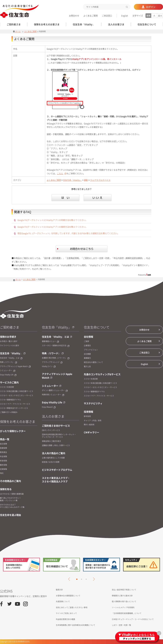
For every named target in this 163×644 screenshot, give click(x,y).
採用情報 (88, 412)
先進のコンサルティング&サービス (102, 374)
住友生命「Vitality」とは (11, 358)
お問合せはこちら (82, 249)
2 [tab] (81, 579)
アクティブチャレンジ (52, 362)
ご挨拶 (86, 341)
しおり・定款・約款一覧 (121, 625)
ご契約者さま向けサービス (56, 426)
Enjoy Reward (49, 407)
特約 (2, 473)
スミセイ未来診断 (7, 387)
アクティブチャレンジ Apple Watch (15, 366)
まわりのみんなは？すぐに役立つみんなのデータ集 (12, 506)
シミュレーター (8, 370)
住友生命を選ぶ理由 (10, 515)
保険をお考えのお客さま (18, 421)
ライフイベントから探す (10, 346)
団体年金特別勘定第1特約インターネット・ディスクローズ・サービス (59, 436)
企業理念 (87, 346)
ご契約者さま (10, 327)
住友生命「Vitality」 (72, 180)
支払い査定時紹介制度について (124, 590)
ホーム (17, 31)
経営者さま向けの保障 (51, 462)
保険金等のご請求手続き (52, 441)
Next (93, 579)
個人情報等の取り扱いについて (124, 601)
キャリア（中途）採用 (93, 421)
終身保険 (3, 461)
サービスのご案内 (9, 382)
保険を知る (6, 489)
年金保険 (3, 457)
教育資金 (3, 452)
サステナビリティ (93, 403)
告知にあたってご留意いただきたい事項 (72, 607)
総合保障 (3, 444)
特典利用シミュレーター (53, 395)
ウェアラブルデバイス (100, 180)
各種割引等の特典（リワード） (56, 358)
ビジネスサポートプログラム (57, 470)
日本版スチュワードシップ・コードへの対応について (133, 619)
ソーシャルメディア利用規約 (123, 607)
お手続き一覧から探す (9, 341)
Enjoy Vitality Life (8, 375)
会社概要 (87, 354)
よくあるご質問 (91, 16)
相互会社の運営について (93, 362)
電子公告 (87, 367)
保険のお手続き (8, 337)
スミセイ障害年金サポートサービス (14, 408)
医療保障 (3, 448)
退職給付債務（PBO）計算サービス (56, 445)
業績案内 (87, 358)
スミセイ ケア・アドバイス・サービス (15, 404)
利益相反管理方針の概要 (65, 619)
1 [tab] (77, 579)
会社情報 (88, 337)
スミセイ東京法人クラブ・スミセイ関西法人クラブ (56, 480)
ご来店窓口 (107, 16)
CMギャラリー (91, 432)
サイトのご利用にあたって (66, 613)
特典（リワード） (8, 362)
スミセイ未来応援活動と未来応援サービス (17, 391)
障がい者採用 (89, 425)
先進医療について (63, 601)
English (125, 16)
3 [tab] (86, 579)
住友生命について (97, 327)
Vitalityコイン (49, 366)
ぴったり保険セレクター (13, 431)
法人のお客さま (53, 416)
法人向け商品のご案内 (54, 453)
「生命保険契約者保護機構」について (127, 613)
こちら (62, 173)
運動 (86, 180)
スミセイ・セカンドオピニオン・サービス (17, 396)
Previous (70, 579)
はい (65, 198)
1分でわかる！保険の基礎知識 (12, 494)
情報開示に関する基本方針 (122, 596)
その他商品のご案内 (10, 481)
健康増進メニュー (50, 341)
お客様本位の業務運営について (68, 596)
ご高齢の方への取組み (9, 412)
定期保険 (3, 469)
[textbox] (107, 7)
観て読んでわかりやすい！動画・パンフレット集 (10, 499)
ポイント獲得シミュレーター (55, 390)
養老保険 (3, 465)
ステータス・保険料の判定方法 (56, 346)
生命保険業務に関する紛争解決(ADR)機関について (76, 625)
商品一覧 (5, 439)
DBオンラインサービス (51, 430)
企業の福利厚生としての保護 (53, 458)
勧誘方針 (59, 590)
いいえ (98, 198)
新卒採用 (87, 416)
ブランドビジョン (91, 350)
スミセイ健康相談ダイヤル (10, 400)
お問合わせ (74, 16)
